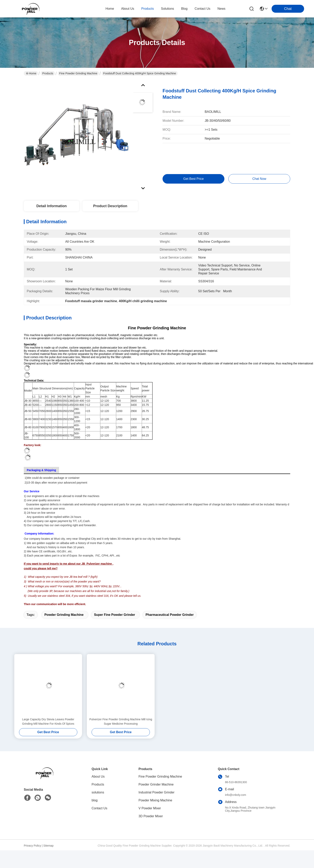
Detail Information (51, 206)
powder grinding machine (64, 615)
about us (128, 9)
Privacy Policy (32, 846)
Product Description (110, 206)
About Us (98, 777)
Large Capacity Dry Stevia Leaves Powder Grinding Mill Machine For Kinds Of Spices (48, 721)
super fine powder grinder (114, 615)
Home (110, 9)
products (148, 9)
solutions (168, 9)
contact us (202, 9)
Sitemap (48, 846)
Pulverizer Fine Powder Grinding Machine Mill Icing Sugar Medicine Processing (121, 721)
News (221, 9)
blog (184, 9)
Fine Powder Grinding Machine (78, 73)
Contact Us (99, 808)
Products (48, 73)
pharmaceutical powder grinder (170, 615)
